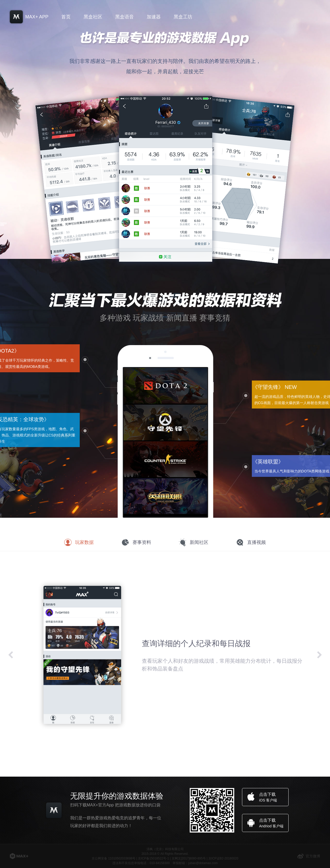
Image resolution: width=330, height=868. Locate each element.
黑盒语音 (124, 17)
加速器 (154, 17)
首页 (66, 17)
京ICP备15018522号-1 (153, 858)
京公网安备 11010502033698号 (113, 858)
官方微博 (309, 856)
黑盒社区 (93, 17)
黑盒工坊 (183, 17)
